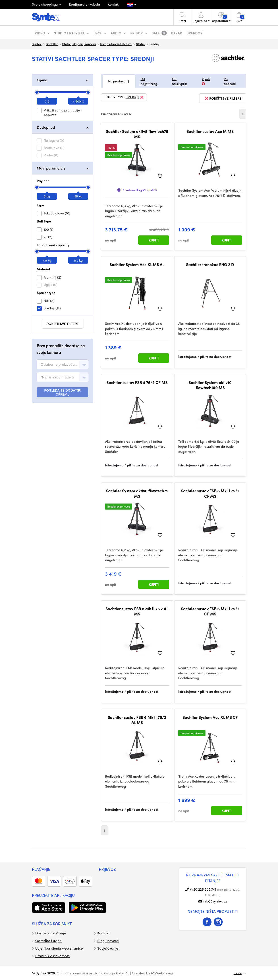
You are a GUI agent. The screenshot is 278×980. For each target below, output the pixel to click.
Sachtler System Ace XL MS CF (210, 717)
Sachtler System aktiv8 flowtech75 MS (137, 134)
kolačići (122, 973)
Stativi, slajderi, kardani (79, 44)
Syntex (37, 44)
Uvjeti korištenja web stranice (59, 948)
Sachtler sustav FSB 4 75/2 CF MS (137, 382)
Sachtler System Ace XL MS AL (137, 264)
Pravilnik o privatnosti (53, 956)
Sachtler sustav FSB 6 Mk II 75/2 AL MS (137, 720)
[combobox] (63, 364)
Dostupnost (46, 127)
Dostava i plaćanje (51, 933)
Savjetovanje (108, 948)
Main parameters (51, 168)
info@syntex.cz (215, 901)
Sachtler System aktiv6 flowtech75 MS (137, 493)
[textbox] (59, 364)
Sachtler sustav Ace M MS (210, 131)
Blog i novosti (108, 941)
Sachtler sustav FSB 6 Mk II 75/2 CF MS (210, 611)
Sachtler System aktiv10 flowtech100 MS (210, 385)
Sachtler (52, 44)
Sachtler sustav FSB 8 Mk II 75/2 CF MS (210, 493)
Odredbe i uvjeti (48, 941)
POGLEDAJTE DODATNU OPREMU (63, 392)
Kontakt (114, 4)
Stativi (141, 44)
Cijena (42, 80)
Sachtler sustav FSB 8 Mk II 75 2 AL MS (137, 611)
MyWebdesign (163, 973)
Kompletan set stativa (116, 44)
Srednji (135, 97)
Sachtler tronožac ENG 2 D (210, 264)
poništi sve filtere (63, 324)
